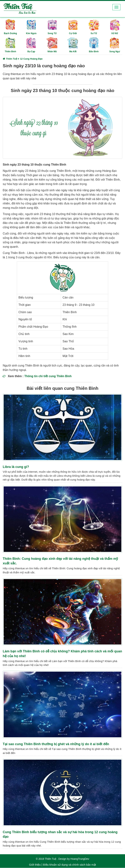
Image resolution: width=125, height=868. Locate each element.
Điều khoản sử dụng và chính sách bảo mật (69, 865)
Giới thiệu (35, 865)
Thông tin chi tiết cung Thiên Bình (48, 376)
